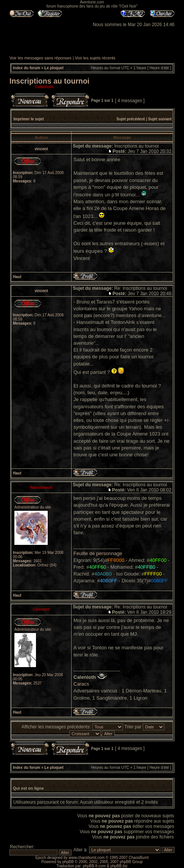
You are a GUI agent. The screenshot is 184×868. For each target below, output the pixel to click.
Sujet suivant (160, 119)
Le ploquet (54, 68)
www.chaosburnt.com (87, 858)
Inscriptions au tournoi (49, 81)
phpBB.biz (119, 866)
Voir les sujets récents (95, 58)
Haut (17, 277)
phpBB (68, 862)
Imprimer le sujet (29, 119)
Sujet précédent (131, 119)
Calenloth (44, 87)
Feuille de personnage (98, 553)
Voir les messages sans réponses (41, 58)
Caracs (81, 684)
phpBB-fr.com (94, 866)
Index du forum (27, 68)
